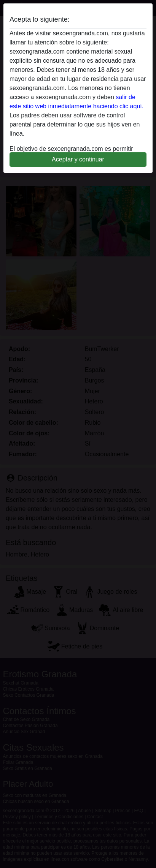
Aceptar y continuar (78, 159)
